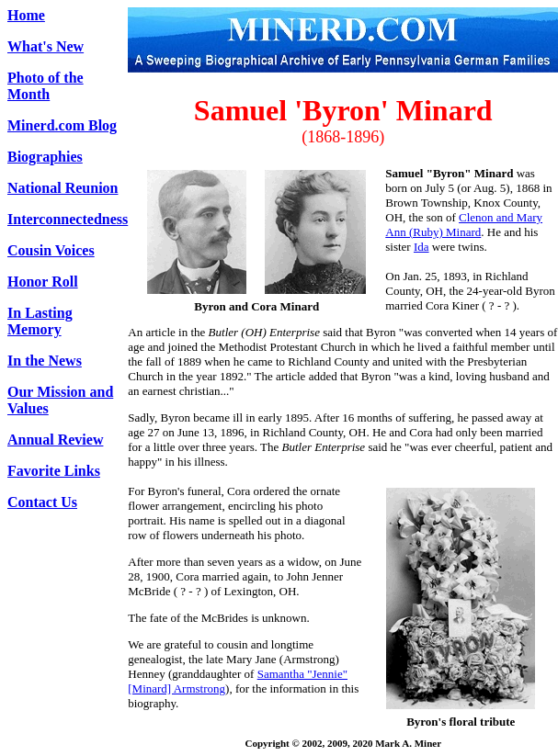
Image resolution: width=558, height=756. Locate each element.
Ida (421, 247)
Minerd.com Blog (62, 125)
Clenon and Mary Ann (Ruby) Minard (464, 225)
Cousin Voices (51, 250)
